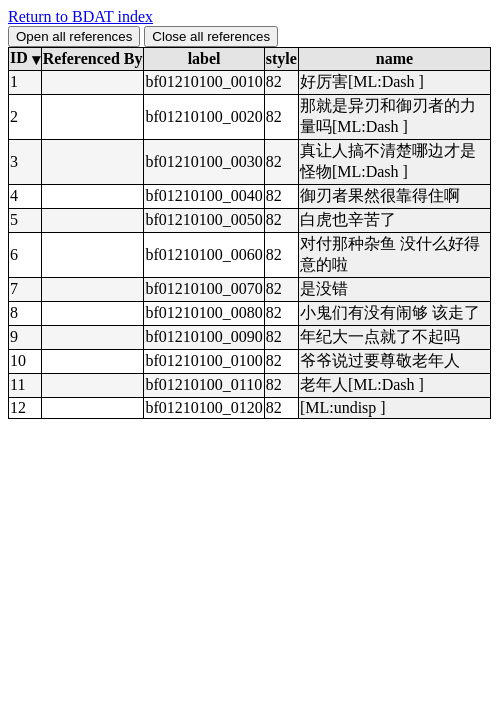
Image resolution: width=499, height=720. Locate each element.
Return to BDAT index (80, 16)
